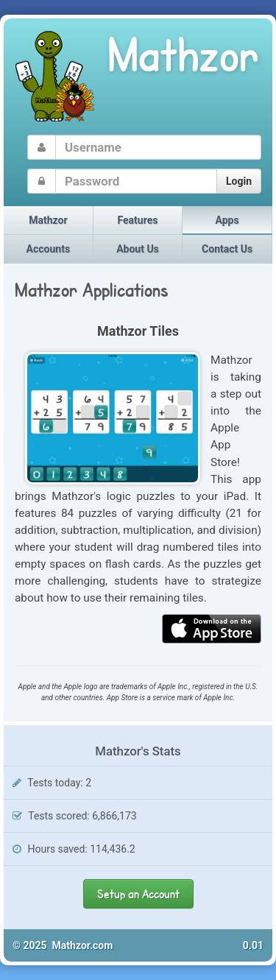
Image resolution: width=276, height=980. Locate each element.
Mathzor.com (83, 945)
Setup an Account (138, 893)
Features (138, 220)
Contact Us (227, 249)
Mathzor (48, 220)
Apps (227, 220)
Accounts (49, 249)
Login (239, 181)
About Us (138, 249)
